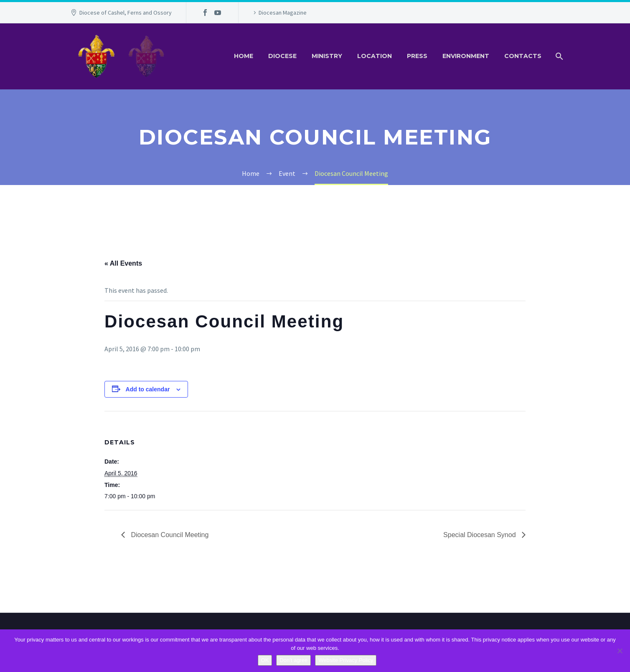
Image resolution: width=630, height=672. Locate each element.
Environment (466, 56)
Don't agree (293, 660)
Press (417, 56)
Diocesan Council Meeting (169, 535)
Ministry (327, 56)
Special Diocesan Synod (480, 535)
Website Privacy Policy (346, 660)
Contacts (523, 56)
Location (375, 56)
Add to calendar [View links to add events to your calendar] (148, 389)
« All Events (123, 263)
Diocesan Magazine (283, 13)
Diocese (282, 56)
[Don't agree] (620, 651)
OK (265, 660)
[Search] (558, 56)
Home (244, 56)
